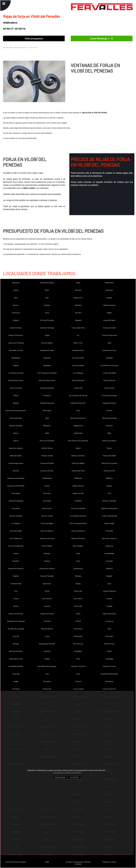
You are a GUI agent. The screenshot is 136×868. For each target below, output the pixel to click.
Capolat (16, 365)
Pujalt (47, 862)
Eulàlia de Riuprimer (78, 403)
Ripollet (109, 298)
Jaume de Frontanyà (16, 343)
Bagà (109, 433)
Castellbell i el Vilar (16, 350)
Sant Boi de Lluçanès (109, 463)
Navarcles (109, 290)
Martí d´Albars (78, 546)
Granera (78, 681)
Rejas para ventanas (8, 47)
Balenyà (16, 403)
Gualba (16, 681)
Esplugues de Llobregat (16, 621)
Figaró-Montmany (109, 614)
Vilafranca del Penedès (16, 478)
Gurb (78, 674)
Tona (109, 493)
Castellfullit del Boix (16, 666)
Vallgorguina (78, 426)
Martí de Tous (109, 644)
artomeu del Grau (47, 471)
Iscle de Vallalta (47, 343)
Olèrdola (47, 553)
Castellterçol (78, 568)
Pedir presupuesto (34, 38)
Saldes (109, 313)
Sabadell (78, 320)
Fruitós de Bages (47, 523)
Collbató (16, 320)
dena (78, 553)
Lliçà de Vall (78, 388)
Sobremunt (47, 584)
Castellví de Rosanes (16, 568)
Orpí (16, 591)
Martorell (109, 426)
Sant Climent (47, 599)
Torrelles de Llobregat (16, 629)
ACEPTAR (74, 778)
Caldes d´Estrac (78, 486)
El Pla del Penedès (47, 320)
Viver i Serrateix (16, 388)
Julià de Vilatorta (109, 591)
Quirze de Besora (47, 531)
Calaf (109, 343)
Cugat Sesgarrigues (16, 463)
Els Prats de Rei (78, 358)
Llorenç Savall (78, 689)
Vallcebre (78, 305)
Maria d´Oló (78, 591)
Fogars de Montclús (16, 614)
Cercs (78, 561)
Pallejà (47, 659)
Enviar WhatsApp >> (102, 38)
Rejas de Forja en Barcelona (20, 47)
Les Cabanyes (78, 373)
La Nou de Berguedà (109, 516)
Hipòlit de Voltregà (47, 538)
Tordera (109, 599)
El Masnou (47, 395)
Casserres (109, 546)
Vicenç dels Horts (78, 328)
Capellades (47, 365)
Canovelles (16, 508)
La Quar (16, 599)
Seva (109, 584)
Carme (16, 553)
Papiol (109, 651)
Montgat (16, 644)
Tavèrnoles (78, 606)
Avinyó (47, 486)
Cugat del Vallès (109, 320)
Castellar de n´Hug (109, 350)
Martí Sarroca (78, 644)
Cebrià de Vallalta (78, 463)
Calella (16, 290)
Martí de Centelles (16, 651)
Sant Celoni (78, 599)
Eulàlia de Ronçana (47, 403)
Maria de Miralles (78, 380)
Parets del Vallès (16, 418)
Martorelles (47, 410)
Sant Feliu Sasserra (109, 538)
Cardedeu (109, 358)
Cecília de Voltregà (47, 328)
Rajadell (109, 576)
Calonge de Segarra (47, 283)
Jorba (47, 636)
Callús (78, 283)
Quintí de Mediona (78, 531)
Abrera (16, 606)
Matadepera (16, 358)
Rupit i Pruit (78, 343)
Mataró (109, 448)
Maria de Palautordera (47, 380)
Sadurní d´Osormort (16, 335)
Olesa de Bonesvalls (109, 418)
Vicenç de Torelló (109, 328)
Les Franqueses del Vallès (47, 373)
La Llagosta (16, 523)
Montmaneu (78, 636)
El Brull (78, 621)
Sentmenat (78, 629)
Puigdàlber (78, 651)
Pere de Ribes (47, 546)
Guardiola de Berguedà (109, 674)
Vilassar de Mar (78, 493)
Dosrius (16, 305)
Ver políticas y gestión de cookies (67, 772)
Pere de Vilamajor (16, 516)
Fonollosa (16, 689)
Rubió (47, 290)
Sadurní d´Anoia (16, 328)
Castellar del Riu (78, 350)
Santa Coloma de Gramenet (16, 410)
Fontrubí (16, 636)
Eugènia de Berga (109, 403)
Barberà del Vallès (16, 426)
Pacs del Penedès (47, 576)
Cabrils (16, 441)
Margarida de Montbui (47, 644)
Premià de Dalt (16, 584)
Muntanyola (16, 493)
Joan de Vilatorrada (109, 335)
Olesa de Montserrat (78, 418)
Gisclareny (109, 681)
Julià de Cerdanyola (16, 501)
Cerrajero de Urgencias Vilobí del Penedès (78, 863)
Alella (47, 433)
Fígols (78, 614)
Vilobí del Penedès (47, 388)
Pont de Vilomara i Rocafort (16, 862)
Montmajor (109, 636)
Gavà (47, 418)
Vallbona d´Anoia (109, 305)
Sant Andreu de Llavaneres (78, 441)
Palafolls (16, 576)
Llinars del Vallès (78, 365)
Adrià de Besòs (47, 448)
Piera (78, 410)
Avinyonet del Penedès (16, 486)
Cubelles (47, 305)
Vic (78, 335)
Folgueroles (47, 689)
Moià (78, 659)
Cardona (47, 561)
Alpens (16, 433)
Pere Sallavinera (16, 538)
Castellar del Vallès (47, 350)
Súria (47, 313)
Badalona (109, 478)
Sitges (78, 584)
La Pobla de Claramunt (78, 516)
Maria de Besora (47, 629)
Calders (109, 486)
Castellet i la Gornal (78, 666)
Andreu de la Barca (109, 441)
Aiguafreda (78, 433)
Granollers (47, 681)
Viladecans (78, 478)
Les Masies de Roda (16, 373)
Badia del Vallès (16, 456)
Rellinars (78, 576)
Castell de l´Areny (109, 666)
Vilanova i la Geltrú (78, 456)
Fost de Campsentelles (78, 523)
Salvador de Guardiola (109, 508)
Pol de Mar (109, 531)
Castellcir (16, 561)
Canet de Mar (47, 508)
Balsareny (47, 426)
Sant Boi (16, 471)
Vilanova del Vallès (109, 456)
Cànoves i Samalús (109, 501)
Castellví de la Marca (47, 568)
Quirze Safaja (109, 523)
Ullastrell (109, 568)
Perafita (109, 410)
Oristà (47, 591)
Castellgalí (109, 659)
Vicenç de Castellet (78, 508)
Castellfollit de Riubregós (47, 666)
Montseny (47, 493)
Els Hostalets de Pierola (78, 395)
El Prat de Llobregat (109, 395)
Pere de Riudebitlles (16, 546)
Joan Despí (47, 501)
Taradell (109, 606)
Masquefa (47, 358)
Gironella (47, 621)
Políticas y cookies (109, 862)
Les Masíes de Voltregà (109, 365)
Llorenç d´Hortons (109, 689)
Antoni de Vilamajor (47, 441)
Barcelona (16, 283)
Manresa (78, 290)
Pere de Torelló (47, 516)
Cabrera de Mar (109, 471)
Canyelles (78, 501)
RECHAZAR (60, 778)
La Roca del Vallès (109, 373)
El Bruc (16, 395)
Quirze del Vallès (16, 531)
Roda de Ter (78, 298)
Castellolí (47, 651)
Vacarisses (16, 313)
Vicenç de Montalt (47, 463)
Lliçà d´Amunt (109, 388)
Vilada (47, 335)
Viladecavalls (47, 478)
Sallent (78, 448)
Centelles (109, 561)
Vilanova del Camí (78, 471)
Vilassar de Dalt (47, 456)
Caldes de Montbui (78, 538)
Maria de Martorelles (16, 380)
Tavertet (47, 606)
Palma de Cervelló (16, 659)
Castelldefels (109, 553)
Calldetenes (109, 283)
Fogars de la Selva (47, 614)
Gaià (109, 629)
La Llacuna (109, 621)
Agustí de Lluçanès (16, 448)
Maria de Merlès (109, 380)
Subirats (78, 313)
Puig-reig (16, 674)
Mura (16, 298)
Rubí (47, 298)
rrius (47, 674)
